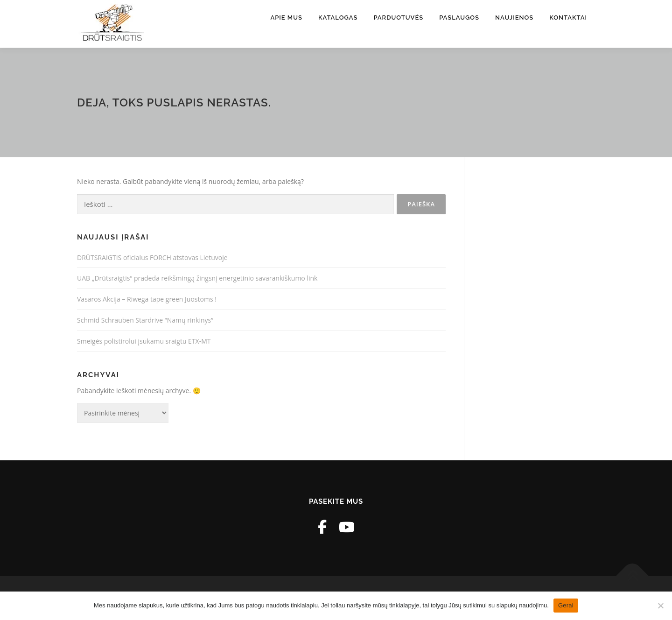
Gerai (566, 605)
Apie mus (286, 18)
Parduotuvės (398, 18)
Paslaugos (459, 18)
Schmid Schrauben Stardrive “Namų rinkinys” (145, 320)
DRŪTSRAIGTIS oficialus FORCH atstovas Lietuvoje (152, 257)
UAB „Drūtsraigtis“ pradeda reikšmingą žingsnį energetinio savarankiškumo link (197, 278)
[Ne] (660, 606)
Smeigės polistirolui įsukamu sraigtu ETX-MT (144, 341)
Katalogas (338, 18)
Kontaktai (568, 18)
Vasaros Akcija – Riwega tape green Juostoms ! (147, 299)
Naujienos (514, 18)
